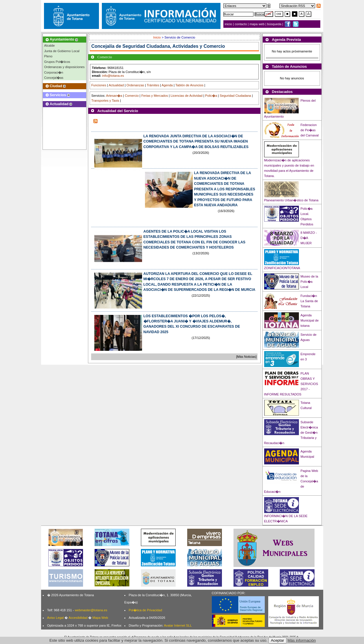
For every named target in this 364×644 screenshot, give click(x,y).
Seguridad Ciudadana (235, 96)
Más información (302, 640)
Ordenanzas (135, 85)
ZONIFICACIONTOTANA (282, 268)
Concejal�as (54, 78)
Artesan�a (114, 96)
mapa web (258, 24)
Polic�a (211, 96)
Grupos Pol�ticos (57, 62)
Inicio (157, 37)
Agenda (167, 85)
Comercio (132, 96)
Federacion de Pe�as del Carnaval (310, 130)
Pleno (48, 56)
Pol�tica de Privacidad (145, 610)
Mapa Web (100, 618)
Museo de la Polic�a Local (309, 282)
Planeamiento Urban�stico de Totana (291, 200)
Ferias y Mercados (155, 96)
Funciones (99, 85)
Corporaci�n (54, 72)
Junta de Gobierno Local (62, 51)
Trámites (153, 85)
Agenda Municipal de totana (310, 320)
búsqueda (275, 24)
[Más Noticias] (246, 357)
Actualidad (116, 85)
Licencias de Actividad (187, 96)
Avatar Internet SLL (178, 625)
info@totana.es (113, 76)
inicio (229, 24)
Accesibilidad (78, 618)
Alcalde (50, 45)
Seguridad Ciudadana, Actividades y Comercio (174, 46)
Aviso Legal (56, 618)
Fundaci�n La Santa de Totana (309, 301)
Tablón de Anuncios (189, 85)
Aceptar (277, 640)
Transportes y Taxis (105, 101)
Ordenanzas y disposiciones (65, 67)
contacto (241, 24)
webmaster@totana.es (91, 610)
